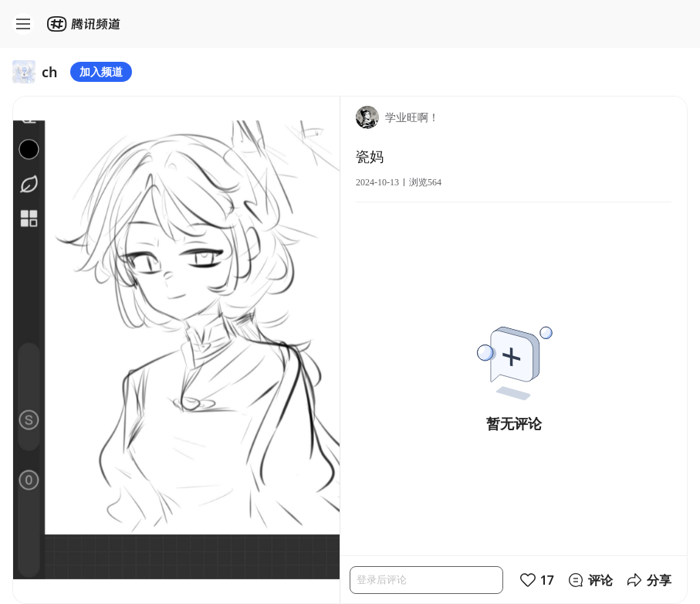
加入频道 (101, 71)
